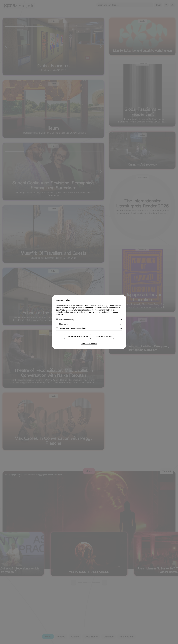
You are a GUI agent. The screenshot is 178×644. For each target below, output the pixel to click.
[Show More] (121, 320)
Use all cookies (104, 337)
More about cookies (89, 344)
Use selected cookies (77, 337)
